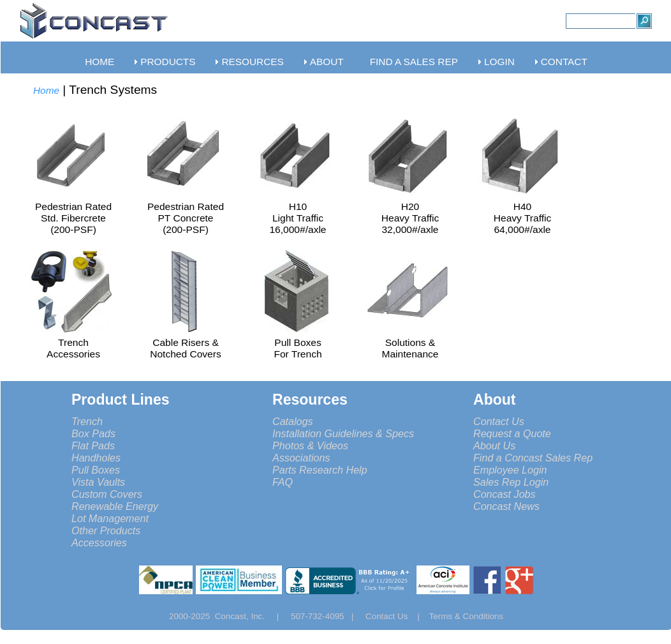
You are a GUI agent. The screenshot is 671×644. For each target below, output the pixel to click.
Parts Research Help (320, 470)
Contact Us (499, 421)
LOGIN (499, 62)
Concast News (506, 506)
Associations (301, 458)
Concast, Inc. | (250, 616)
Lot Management (110, 518)
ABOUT (327, 62)
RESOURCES (252, 62)
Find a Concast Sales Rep (533, 458)
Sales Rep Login (511, 482)
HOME (100, 62)
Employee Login (510, 470)
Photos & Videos (310, 446)
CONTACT (564, 62)
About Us (494, 446)
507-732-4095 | (327, 616)
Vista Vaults (98, 482)
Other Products (106, 530)
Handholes (96, 458)
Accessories (99, 543)
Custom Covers (107, 494)
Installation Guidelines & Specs (343, 433)
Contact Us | (397, 616)
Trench (87, 421)
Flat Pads (93, 446)
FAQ (283, 482)
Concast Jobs (505, 494)
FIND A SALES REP (414, 62)
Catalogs (293, 421)
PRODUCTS (168, 62)
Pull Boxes (96, 470)
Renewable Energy (115, 506)
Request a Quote (512, 433)
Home (46, 90)
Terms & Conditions (467, 616)
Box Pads (93, 433)
